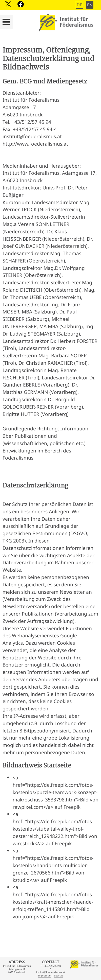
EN (90, 5)
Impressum (45, 976)
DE (79, 5)
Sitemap (59, 976)
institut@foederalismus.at (50, 972)
